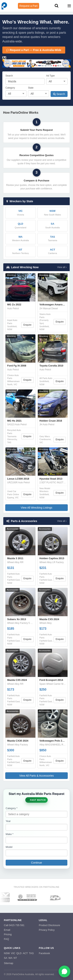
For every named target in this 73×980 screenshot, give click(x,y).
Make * (10, 834)
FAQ (6, 939)
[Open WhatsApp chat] (64, 971)
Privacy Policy (47, 930)
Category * (11, 808)
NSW (7, 953)
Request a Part (29, 6)
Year (8, 821)
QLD (19, 953)
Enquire (27, 325)
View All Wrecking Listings (36, 508)
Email (7, 930)
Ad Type (50, 76)
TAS (31, 953)
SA (6, 958)
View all (62, 267)
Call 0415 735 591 (14, 925)
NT (15, 958)
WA (10, 958)
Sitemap (9, 963)
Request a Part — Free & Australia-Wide (34, 50)
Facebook (44, 953)
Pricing (8, 934)
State (31, 88)
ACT (25, 953)
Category (10, 88)
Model (9, 847)
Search (9, 76)
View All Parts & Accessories (36, 776)
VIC (13, 953)
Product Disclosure (50, 925)
